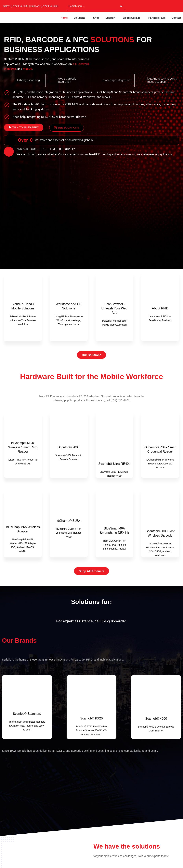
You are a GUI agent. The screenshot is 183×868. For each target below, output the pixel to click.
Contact (176, 18)
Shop (96, 18)
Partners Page (157, 18)
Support (110, 18)
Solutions (79, 18)
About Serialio (132, 18)
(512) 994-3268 (50, 6)
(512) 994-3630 (20, 6)
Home (64, 18)
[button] (80, 18)
